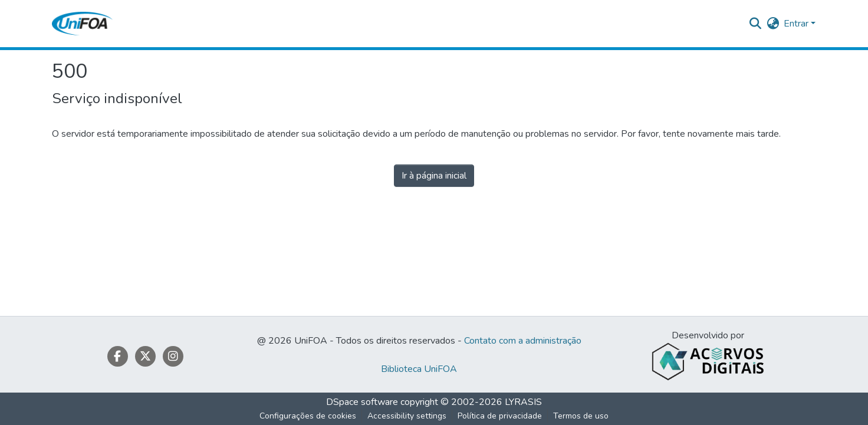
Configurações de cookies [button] (308, 416)
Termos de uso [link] (581, 416)
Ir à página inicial (434, 176)
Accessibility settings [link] (407, 416)
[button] (82, 24)
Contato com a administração (523, 341)
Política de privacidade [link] (500, 416)
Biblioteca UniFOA (419, 369)
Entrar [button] (797, 24)
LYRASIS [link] (523, 402)
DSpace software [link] (362, 402)
